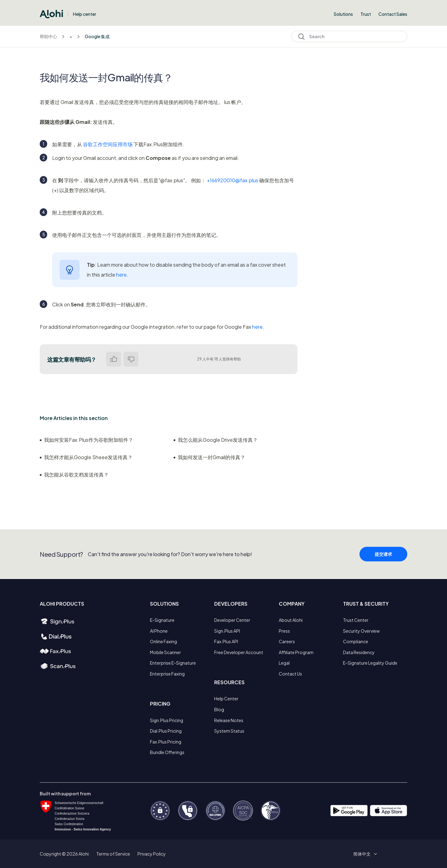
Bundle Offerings (167, 752)
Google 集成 (97, 36)
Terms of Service (113, 854)
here (121, 275)
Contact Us (290, 674)
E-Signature (162, 620)
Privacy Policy (152, 854)
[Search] (349, 36)
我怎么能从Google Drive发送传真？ (216, 440)
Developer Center (232, 620)
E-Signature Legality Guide (370, 663)
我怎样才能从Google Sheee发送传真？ (86, 457)
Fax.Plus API (226, 641)
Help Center (226, 698)
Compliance (356, 641)
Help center (85, 14)
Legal (284, 663)
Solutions (343, 14)
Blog (219, 709)
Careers (287, 641)
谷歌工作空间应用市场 (108, 144)
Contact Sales (393, 14)
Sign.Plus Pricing (167, 720)
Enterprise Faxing (167, 674)
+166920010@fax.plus (233, 180)
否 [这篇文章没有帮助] (131, 359)
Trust (366, 14)
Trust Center (356, 620)
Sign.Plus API (227, 631)
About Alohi (291, 620)
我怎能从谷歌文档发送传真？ (74, 475)
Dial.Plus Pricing (166, 731)
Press (284, 631)
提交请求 (383, 559)
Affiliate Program (296, 652)
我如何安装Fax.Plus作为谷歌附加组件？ (86, 440)
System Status (229, 731)
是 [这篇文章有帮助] (114, 359)
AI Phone (159, 631)
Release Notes (229, 720)
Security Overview (361, 631)
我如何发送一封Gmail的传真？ (209, 457)
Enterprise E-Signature (173, 663)
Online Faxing (163, 641)
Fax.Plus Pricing (166, 742)
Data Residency (359, 652)
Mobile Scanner (165, 652)
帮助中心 (48, 36)
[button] (364, 854)
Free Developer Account (239, 652)
